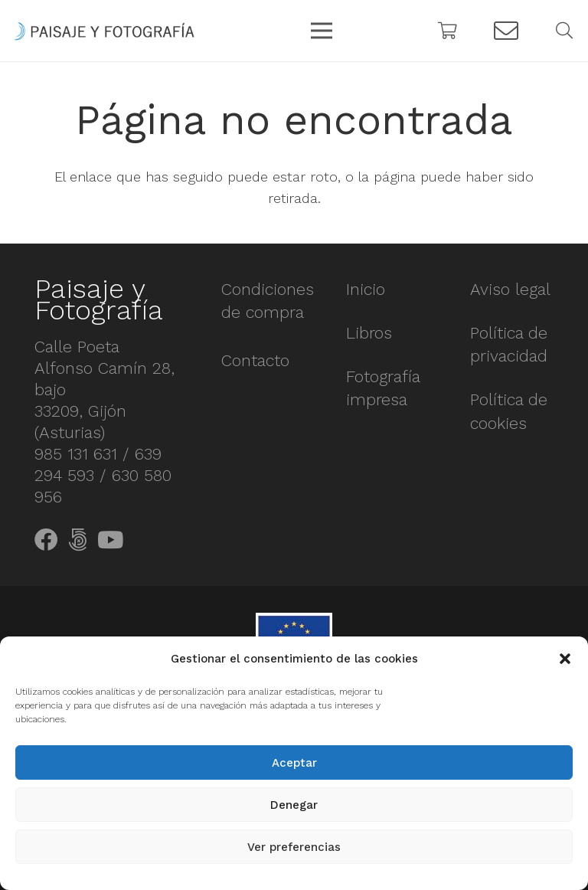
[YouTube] (110, 540)
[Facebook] (46, 540)
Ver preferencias (294, 847)
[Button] (506, 31)
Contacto (255, 360)
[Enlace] (104, 31)
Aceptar (294, 763)
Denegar (294, 805)
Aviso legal (510, 289)
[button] (565, 659)
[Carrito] (448, 31)
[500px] (78, 540)
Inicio (366, 289)
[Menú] (322, 31)
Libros (369, 333)
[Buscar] (564, 31)
